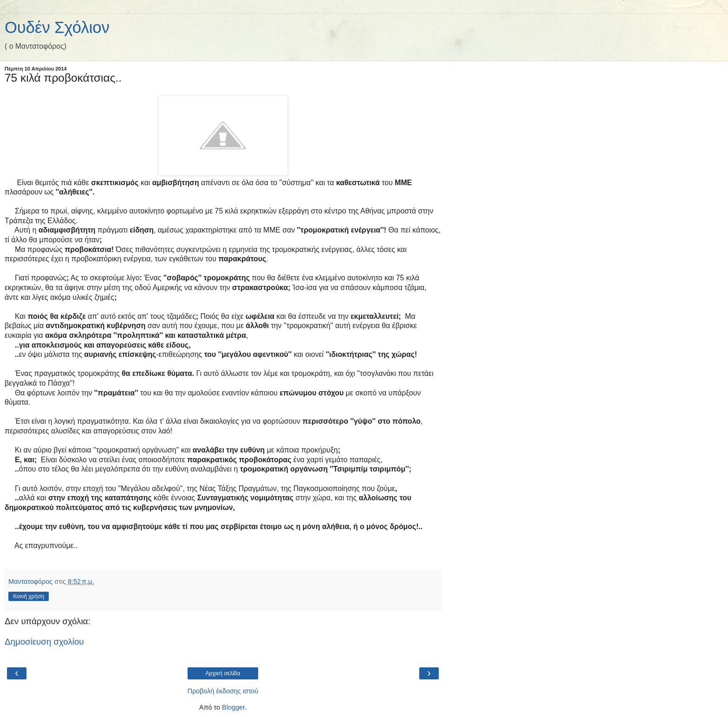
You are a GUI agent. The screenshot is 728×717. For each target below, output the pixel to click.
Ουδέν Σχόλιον (57, 27)
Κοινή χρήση (29, 596)
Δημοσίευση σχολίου (44, 642)
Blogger (233, 707)
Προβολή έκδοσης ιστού (223, 691)
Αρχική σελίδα (223, 673)
